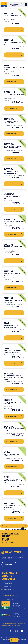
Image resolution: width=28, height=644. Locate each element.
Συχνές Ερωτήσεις (14, 625)
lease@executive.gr (10, 589)
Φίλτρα (14, 640)
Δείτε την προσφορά (11, 30)
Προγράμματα (13, 624)
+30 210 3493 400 (10, 586)
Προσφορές (6, 624)
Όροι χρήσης (5, 638)
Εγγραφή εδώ (8, 564)
